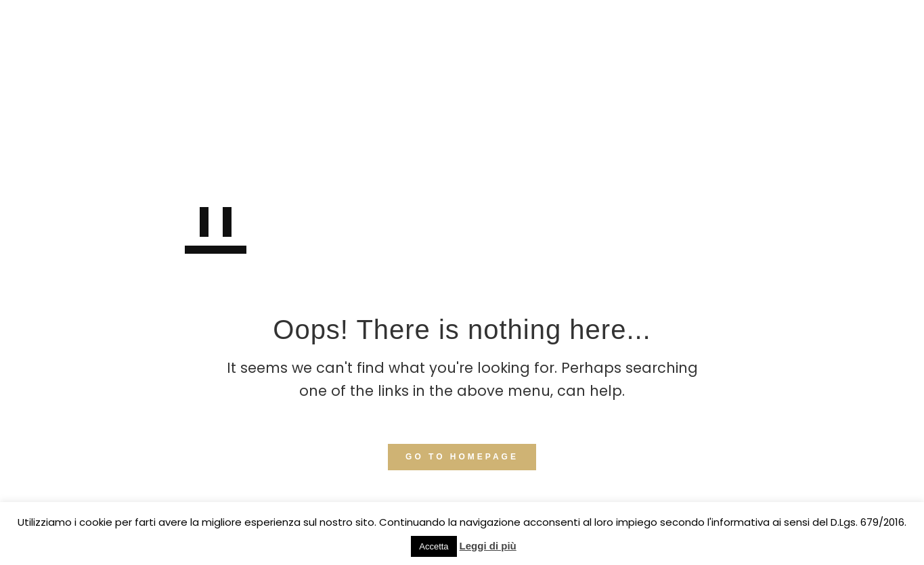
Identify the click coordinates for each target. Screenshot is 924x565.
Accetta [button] (434, 546)
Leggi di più (488, 546)
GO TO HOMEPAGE (462, 457)
